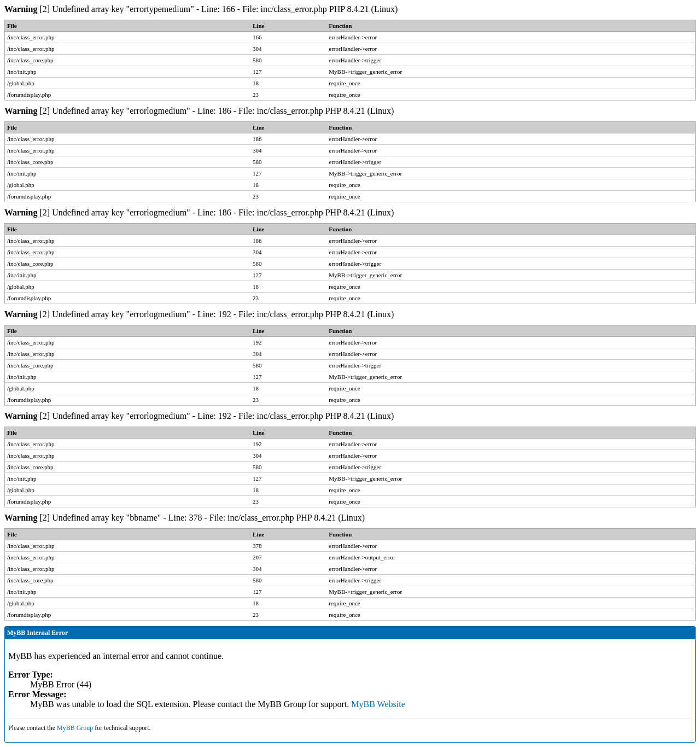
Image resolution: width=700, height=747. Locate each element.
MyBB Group (75, 728)
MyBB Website (378, 704)
